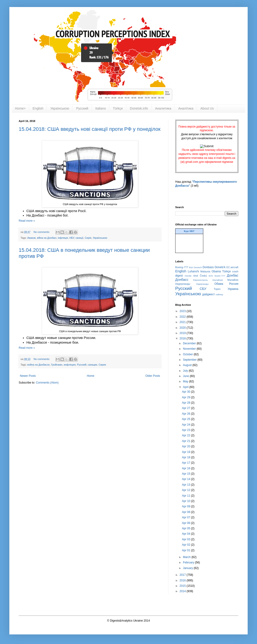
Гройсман (57, 365)
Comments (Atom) (47, 383)
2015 (183, 586)
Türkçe (118, 108)
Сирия (102, 365)
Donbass (208, 267)
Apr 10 (187, 501)
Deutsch (198, 267)
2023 (183, 311)
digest (179, 276)
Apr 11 (187, 496)
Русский (82, 108)
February (189, 562)
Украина (233, 289)
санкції (79, 238)
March (187, 557)
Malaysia (205, 271)
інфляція (63, 238)
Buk (191, 267)
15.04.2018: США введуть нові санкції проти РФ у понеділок (90, 129)
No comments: (42, 232)
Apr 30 (187, 392)
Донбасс (182, 280)
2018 (183, 338)
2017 (183, 575)
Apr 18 (187, 457)
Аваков (31, 238)
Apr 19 (187, 452)
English (38, 108)
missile (188, 276)
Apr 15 (187, 474)
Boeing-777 (182, 267)
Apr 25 (187, 419)
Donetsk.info (139, 108)
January (188, 568)
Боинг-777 (220, 276)
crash (235, 271)
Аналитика (163, 108)
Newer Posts (28, 376)
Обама (219, 284)
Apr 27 (187, 408)
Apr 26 (187, 414)
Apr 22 (187, 435)
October (188, 354)
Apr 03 (187, 539)
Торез (217, 289)
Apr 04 (187, 534)
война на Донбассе (39, 365)
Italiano (101, 108)
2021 (183, 322)
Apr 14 (187, 479)
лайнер (219, 294)
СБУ (203, 289)
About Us (207, 108)
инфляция (70, 365)
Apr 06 (187, 523)
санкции (93, 365)
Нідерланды (202, 284)
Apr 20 (187, 446)
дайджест (209, 294)
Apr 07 (187, 517)
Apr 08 (187, 512)
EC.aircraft (232, 267)
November (190, 349)
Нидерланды (183, 284)
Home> (20, 108)
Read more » (27, 221)
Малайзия (218, 280)
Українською (60, 108)
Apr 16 (187, 468)
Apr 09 (187, 506)
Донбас (233, 275)
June (186, 376)
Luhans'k (193, 271)
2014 (183, 591)
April (186, 387)
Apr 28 (187, 403)
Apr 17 (187, 463)
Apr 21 (187, 441)
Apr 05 (187, 528)
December (190, 343)
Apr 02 (187, 545)
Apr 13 (187, 485)
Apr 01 (187, 550)
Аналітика (186, 108)
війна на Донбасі (47, 238)
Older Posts (153, 376)
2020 (183, 328)
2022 (183, 317)
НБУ (72, 238)
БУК (211, 276)
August (188, 365)
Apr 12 (187, 490)
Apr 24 (187, 425)
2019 (183, 333)
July (186, 371)
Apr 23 (187, 430)
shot (196, 276)
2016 (183, 580)
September (190, 360)
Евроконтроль (201, 280)
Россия (234, 284)
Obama (216, 271)
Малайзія (233, 280)
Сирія (88, 238)
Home (91, 376)
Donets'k (220, 267)
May (186, 381)
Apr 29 (187, 397)
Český (203, 276)
